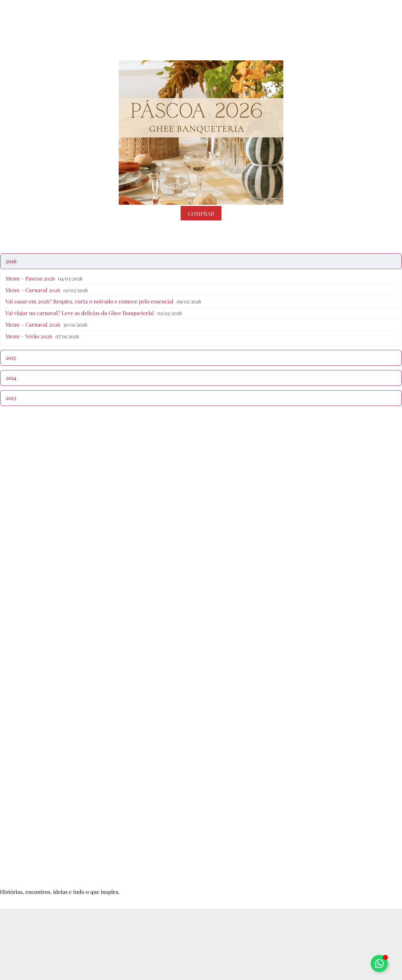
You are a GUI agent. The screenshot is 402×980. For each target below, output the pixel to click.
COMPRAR (201, 213)
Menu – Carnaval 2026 (33, 290)
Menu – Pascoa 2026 (30, 278)
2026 (11, 261)
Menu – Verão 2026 (29, 336)
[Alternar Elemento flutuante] (379, 963)
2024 (11, 378)
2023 (11, 398)
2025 (11, 358)
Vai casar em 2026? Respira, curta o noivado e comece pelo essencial (89, 301)
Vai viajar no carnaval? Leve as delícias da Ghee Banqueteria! (80, 313)
